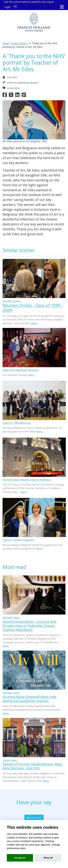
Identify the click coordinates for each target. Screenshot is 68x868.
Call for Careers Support (18, 540)
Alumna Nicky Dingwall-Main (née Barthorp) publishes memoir (29, 698)
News (6, 43)
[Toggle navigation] (62, 7)
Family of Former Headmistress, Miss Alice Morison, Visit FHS (32, 766)
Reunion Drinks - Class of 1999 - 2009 (33, 308)
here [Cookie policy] (23, 848)
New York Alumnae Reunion (21, 370)
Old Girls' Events (12, 301)
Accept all (20, 858)
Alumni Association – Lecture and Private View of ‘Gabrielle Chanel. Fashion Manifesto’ (29, 625)
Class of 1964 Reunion (17, 423)
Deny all (48, 858)
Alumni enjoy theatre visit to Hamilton (27, 479)
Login (7, 7)
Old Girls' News (11, 618)
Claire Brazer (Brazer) (28, 82)
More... (35, 323)
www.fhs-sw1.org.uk (42, 2)
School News (19, 43)
